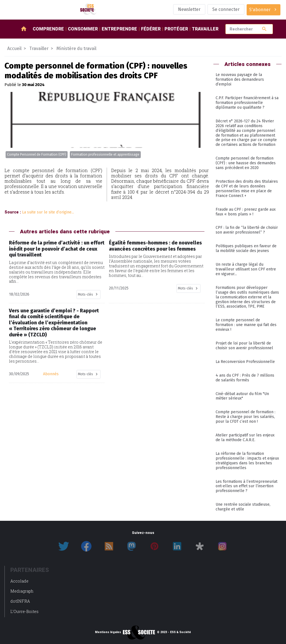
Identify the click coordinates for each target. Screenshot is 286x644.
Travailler (205, 29)
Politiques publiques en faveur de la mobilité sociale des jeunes (246, 248)
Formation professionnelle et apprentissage (105, 155)
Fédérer (151, 29)
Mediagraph (22, 591)
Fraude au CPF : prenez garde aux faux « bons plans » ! (246, 212)
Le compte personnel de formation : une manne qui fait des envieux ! (246, 325)
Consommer (83, 29)
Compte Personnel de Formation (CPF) (37, 155)
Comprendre (48, 29)
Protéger (176, 29)
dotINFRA (20, 601)
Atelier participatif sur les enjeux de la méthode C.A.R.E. (245, 438)
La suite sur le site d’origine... (48, 212)
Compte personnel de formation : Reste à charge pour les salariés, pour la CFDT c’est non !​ (246, 417)
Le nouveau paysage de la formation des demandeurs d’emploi (240, 79)
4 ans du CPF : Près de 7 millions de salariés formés (245, 378)
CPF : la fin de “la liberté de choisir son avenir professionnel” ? (247, 230)
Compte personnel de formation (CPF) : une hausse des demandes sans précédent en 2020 (246, 163)
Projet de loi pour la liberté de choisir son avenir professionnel (244, 346)
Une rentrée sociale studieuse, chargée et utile (243, 507)
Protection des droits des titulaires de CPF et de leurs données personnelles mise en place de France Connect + (247, 189)
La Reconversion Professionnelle (245, 362)
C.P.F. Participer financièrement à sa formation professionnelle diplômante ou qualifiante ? (247, 103)
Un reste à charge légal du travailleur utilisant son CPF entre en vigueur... (246, 269)
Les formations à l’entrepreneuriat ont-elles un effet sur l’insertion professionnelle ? (246, 486)
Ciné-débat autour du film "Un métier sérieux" (242, 396)
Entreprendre (119, 29)
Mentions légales (108, 632)
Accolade (19, 581)
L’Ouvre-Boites (24, 611)
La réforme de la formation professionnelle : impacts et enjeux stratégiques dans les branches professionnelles (247, 461)
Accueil (14, 48)
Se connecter (226, 9)
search (264, 29)
